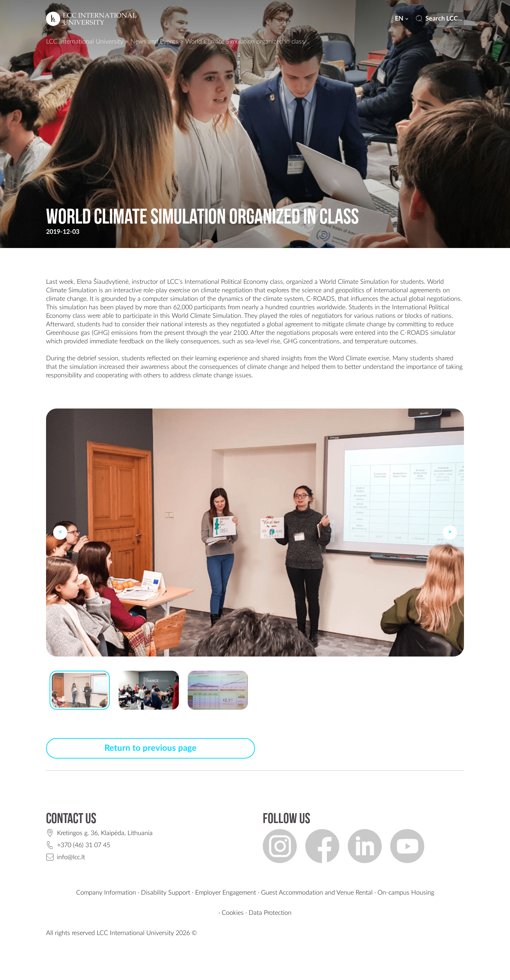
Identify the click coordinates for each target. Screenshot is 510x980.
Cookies (233, 913)
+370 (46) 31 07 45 (84, 845)
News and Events (154, 42)
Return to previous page (151, 748)
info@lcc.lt (71, 857)
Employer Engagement (226, 893)
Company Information (106, 893)
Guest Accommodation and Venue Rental (317, 893)
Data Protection (270, 913)
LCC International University (85, 42)
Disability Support (166, 893)
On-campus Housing (406, 893)
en (402, 19)
